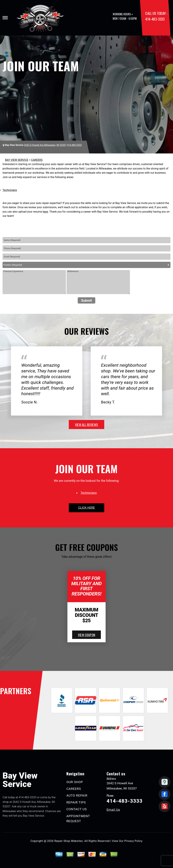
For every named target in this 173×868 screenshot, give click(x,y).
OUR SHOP (75, 782)
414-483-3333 (155, 19)
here (45, 212)
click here (86, 508)
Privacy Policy (133, 841)
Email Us (113, 810)
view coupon (86, 635)
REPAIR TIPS (76, 802)
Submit (86, 301)
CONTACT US (77, 809)
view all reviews (86, 424)
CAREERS (37, 160)
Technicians (10, 190)
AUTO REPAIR (77, 795)
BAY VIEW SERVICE (17, 160)
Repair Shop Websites (69, 841)
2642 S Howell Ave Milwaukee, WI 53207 (45, 145)
